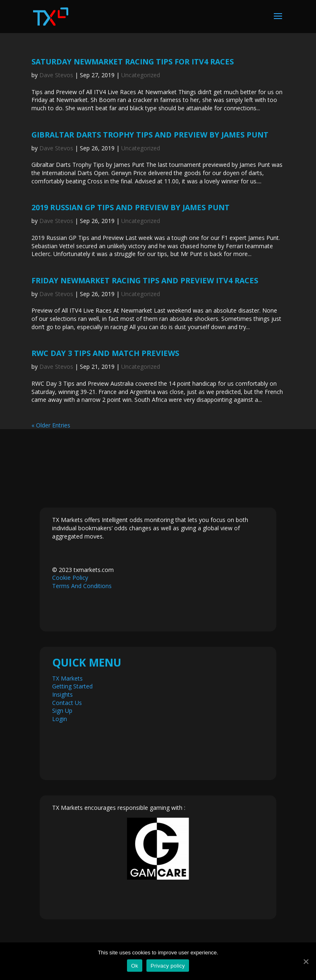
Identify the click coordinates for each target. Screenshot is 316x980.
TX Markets (67, 678)
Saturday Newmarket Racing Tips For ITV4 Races (133, 62)
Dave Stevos (56, 75)
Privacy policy (168, 966)
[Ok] (306, 961)
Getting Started (72, 686)
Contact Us (67, 703)
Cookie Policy (70, 578)
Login (60, 719)
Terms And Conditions (82, 586)
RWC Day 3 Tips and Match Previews (105, 353)
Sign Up (62, 711)
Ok (135, 966)
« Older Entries (51, 425)
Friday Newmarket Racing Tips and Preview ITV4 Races (145, 280)
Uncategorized (141, 75)
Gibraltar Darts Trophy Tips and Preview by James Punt (150, 135)
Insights (62, 694)
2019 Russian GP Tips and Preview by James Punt (130, 207)
